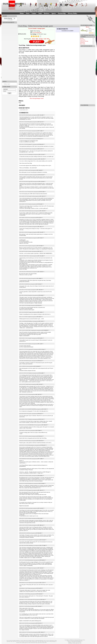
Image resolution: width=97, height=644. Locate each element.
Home (22, 13)
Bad (37, 39)
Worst (33, 39)
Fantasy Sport (7, 84)
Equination (83, 42)
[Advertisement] (10, 52)
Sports (54, 13)
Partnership (62, 13)
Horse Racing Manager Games (37, 98)
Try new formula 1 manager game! (37, 28)
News (28, 13)
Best (48, 39)
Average (41, 39)
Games (34, 13)
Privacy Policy (73, 13)
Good (45, 39)
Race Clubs (83, 44)
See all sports (10, 20)
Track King (83, 40)
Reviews (47, 13)
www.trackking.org (37, 32)
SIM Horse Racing (84, 41)
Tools (40, 13)
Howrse (87, 27)
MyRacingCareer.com (77, 643)
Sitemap (70, 642)
